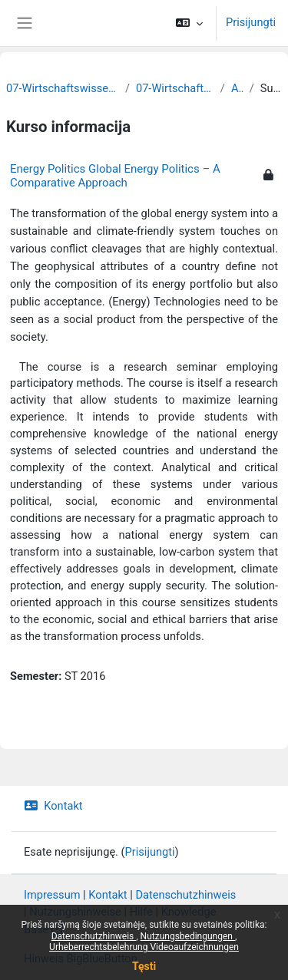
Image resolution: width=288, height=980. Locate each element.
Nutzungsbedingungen (188, 936)
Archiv (237, 88)
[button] (189, 23)
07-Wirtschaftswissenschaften (175, 88)
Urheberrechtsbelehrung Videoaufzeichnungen (144, 947)
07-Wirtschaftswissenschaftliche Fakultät (63, 88)
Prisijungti (251, 22)
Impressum (52, 895)
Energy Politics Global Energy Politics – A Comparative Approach (115, 176)
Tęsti (144, 966)
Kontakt (53, 806)
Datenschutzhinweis (94, 936)
